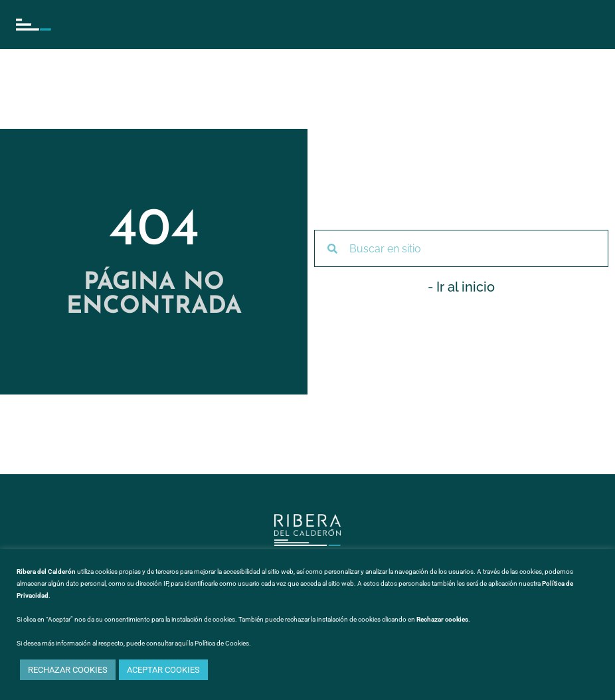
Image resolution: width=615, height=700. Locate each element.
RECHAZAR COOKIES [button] (68, 670)
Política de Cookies (222, 643)
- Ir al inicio (461, 287)
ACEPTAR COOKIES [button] (163, 670)
